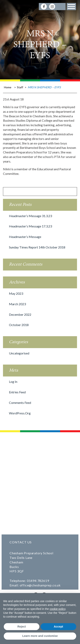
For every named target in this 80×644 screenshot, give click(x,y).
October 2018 (19, 325)
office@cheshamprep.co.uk (40, 585)
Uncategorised (19, 353)
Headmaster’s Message (25, 237)
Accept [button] (58, 627)
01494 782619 (38, 581)
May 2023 (16, 293)
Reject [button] (21, 627)
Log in (13, 382)
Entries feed (17, 392)
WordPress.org (20, 413)
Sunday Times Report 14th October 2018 (37, 247)
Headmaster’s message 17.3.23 (30, 226)
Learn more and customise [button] (40, 636)
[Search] (60, 6)
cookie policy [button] (57, 609)
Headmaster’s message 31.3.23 (30, 216)
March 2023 (17, 304)
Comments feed (20, 403)
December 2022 (20, 314)
